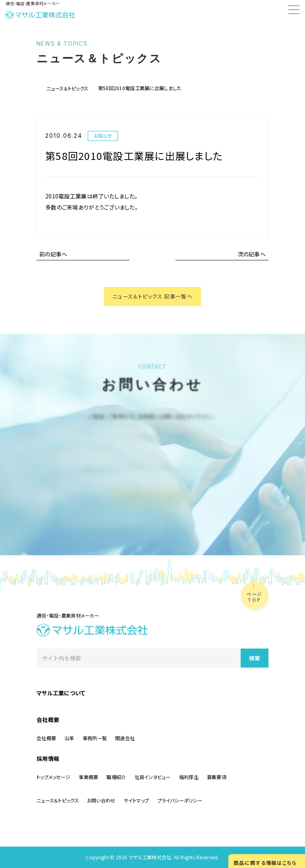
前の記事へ (53, 254)
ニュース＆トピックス (68, 89)
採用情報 (48, 758)
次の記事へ (252, 254)
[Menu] (294, 11)
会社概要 (48, 720)
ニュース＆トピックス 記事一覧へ (152, 297)
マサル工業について (61, 693)
